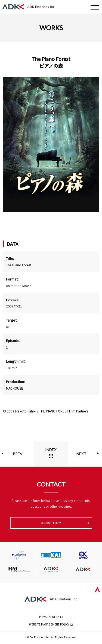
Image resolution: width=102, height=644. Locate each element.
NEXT (81, 454)
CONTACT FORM (51, 523)
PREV (18, 454)
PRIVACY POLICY (49, 617)
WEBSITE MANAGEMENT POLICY (49, 624)
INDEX (51, 450)
